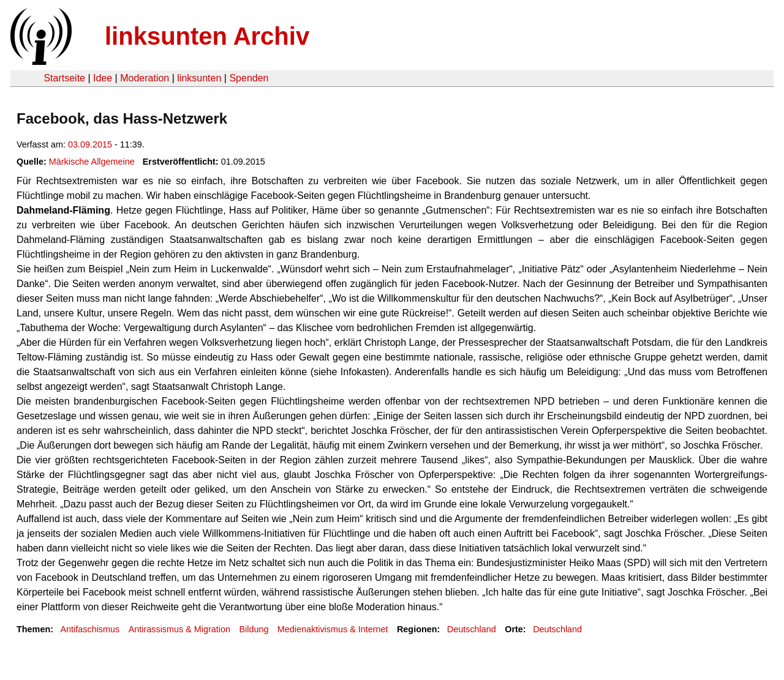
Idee (103, 78)
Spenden (249, 78)
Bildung (254, 629)
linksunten (199, 78)
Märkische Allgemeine (92, 162)
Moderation (145, 78)
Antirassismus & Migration (179, 629)
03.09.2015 (90, 144)
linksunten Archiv (207, 36)
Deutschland (472, 629)
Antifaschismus (90, 629)
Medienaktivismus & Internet (333, 629)
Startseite (64, 78)
